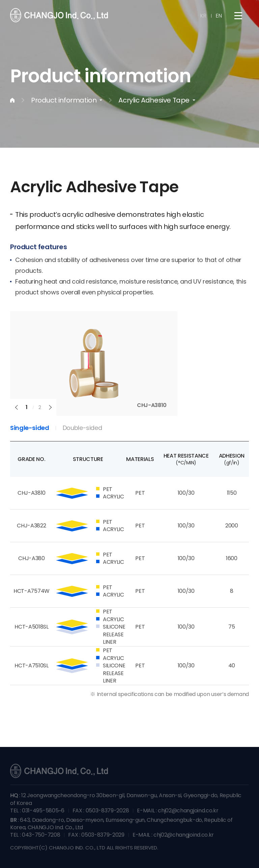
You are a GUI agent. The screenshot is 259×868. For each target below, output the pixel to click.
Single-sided (30, 428)
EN (219, 16)
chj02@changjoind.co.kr (188, 811)
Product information (64, 100)
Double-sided (82, 428)
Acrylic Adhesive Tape (154, 100)
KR (203, 16)
